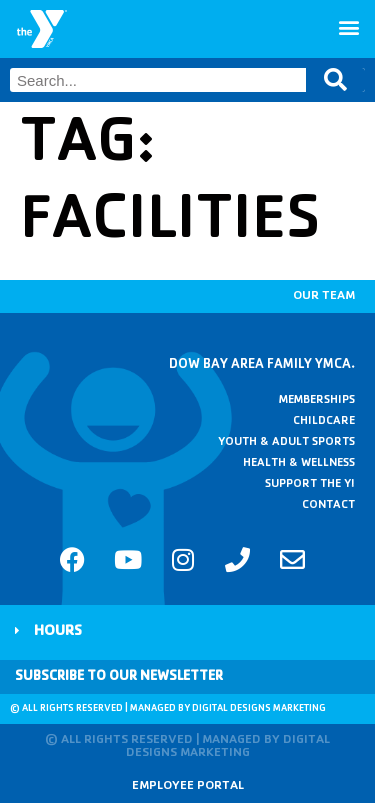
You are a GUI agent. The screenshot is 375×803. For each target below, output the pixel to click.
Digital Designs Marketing (259, 709)
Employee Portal (188, 786)
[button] (348, 26)
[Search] (335, 80)
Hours (58, 632)
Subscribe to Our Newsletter (119, 677)
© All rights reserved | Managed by (101, 709)
